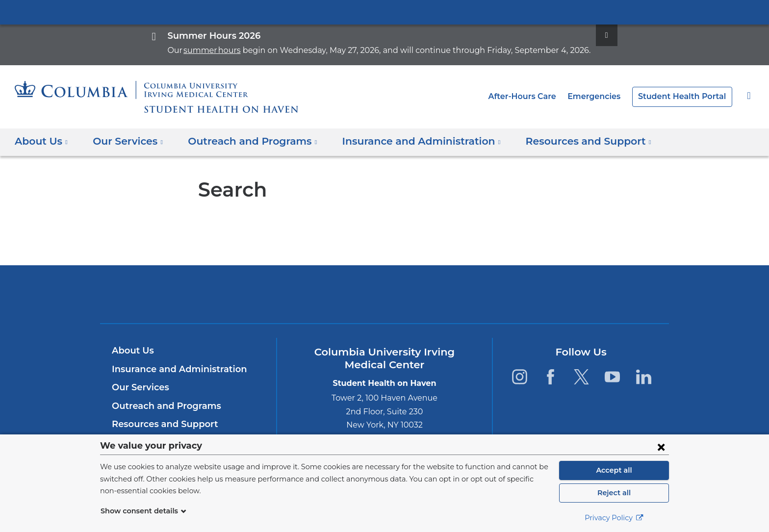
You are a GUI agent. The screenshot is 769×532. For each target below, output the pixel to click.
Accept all (614, 470)
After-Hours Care (536, 96)
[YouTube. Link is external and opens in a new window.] (613, 377)
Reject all (614, 493)
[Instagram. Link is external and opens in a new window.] (519, 377)
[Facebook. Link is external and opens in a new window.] (551, 377)
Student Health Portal (686, 96)
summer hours (229, 50)
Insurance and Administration (174, 369)
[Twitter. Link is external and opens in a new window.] (581, 377)
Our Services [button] (125, 141)
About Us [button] (41, 141)
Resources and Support (162, 424)
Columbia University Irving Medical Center (384, 12)
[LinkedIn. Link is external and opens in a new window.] (644, 377)
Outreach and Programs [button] (243, 141)
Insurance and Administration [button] (401, 141)
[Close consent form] (661, 447)
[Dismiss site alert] (584, 35)
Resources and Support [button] (558, 141)
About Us (131, 351)
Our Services (139, 387)
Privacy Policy (614, 518)
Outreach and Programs (162, 406)
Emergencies (604, 96)
